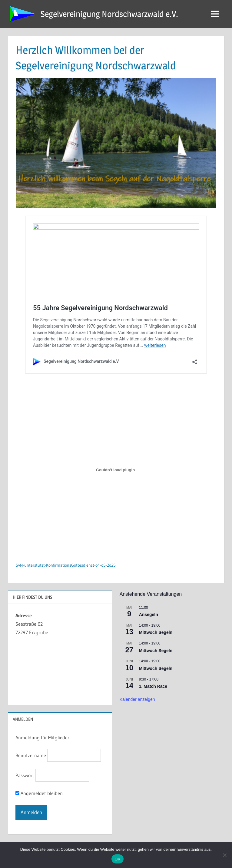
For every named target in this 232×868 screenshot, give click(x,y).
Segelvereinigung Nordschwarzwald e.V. (109, 14)
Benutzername (31, 755)
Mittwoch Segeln (156, 632)
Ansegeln (149, 615)
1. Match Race (153, 686)
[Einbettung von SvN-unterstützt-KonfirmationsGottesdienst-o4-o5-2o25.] (116, 470)
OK (117, 859)
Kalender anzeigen (137, 699)
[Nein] (224, 855)
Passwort (25, 775)
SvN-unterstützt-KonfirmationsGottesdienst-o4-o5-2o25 (66, 565)
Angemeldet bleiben (39, 793)
